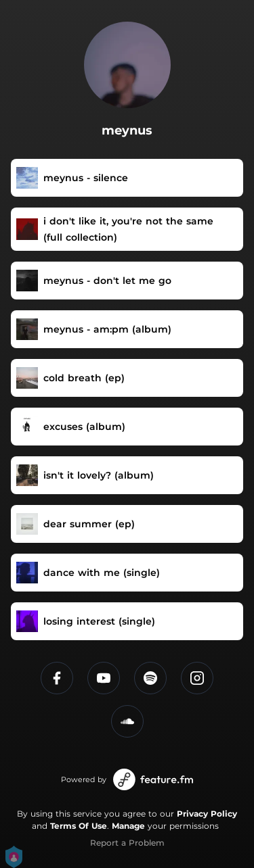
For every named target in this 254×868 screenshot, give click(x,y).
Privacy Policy (207, 814)
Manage (128, 826)
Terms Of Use (79, 826)
